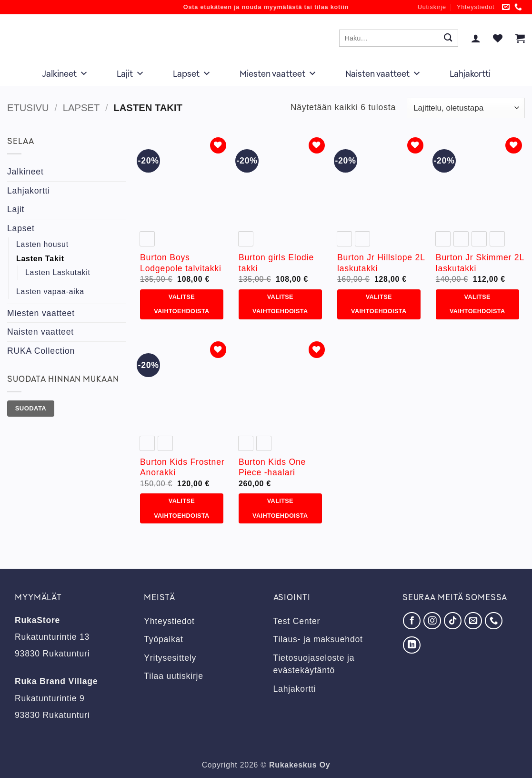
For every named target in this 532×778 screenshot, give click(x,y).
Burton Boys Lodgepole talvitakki (181, 263)
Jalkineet (65, 73)
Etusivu (28, 108)
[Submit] (448, 38)
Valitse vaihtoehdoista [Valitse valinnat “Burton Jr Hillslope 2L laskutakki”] (379, 304)
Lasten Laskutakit (58, 272)
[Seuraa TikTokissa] (452, 621)
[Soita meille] (518, 7)
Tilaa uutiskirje (174, 676)
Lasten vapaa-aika (50, 292)
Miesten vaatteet (278, 73)
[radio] (147, 239)
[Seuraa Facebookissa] (412, 621)
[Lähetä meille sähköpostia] (506, 7)
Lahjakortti (470, 73)
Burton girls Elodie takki (276, 263)
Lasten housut (42, 244)
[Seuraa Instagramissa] (432, 621)
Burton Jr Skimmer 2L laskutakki (480, 263)
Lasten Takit (40, 259)
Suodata (31, 408)
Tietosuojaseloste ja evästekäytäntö (314, 664)
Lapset (192, 73)
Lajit (130, 73)
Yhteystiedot (476, 7)
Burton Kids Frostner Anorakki (182, 467)
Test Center (297, 621)
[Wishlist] (498, 38)
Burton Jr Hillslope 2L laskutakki (381, 263)
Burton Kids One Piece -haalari (272, 467)
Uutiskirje (432, 7)
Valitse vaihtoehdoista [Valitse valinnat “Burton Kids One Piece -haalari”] (280, 508)
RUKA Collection (41, 351)
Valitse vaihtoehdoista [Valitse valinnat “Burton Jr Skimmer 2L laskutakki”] (477, 304)
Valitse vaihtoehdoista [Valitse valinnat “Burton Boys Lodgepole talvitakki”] (181, 304)
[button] (476, 38)
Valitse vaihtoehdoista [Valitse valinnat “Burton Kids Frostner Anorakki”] (181, 508)
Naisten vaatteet (383, 73)
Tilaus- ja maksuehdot (318, 639)
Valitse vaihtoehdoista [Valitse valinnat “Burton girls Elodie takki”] (280, 304)
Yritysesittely (170, 658)
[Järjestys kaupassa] (466, 108)
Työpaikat (164, 639)
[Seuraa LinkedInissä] (412, 645)
